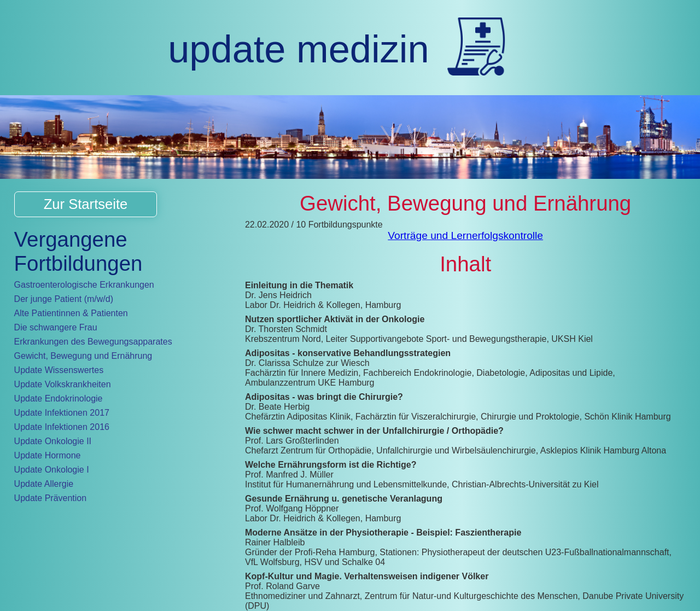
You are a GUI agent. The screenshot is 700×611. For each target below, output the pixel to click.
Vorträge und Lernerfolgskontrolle (465, 235)
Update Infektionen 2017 (62, 413)
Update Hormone (48, 455)
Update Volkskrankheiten (63, 384)
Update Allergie (44, 484)
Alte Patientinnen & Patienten (71, 313)
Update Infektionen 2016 (62, 427)
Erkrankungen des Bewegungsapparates (93, 342)
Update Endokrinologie (59, 398)
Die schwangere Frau (56, 327)
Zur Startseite (86, 204)
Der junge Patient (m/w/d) (64, 299)
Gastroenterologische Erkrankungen (84, 285)
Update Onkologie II (53, 441)
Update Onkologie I (52, 470)
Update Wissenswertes (59, 370)
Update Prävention (51, 498)
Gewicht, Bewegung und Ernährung (83, 356)
